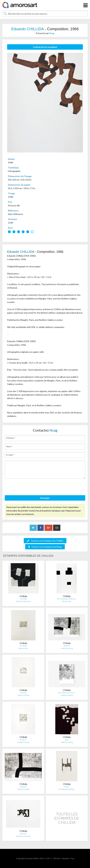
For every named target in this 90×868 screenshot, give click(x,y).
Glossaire (66, 858)
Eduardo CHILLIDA (27, 29)
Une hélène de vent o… (67, 693)
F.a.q (72, 858)
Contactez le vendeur (45, 47)
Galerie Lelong (67, 648)
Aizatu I (67, 646)
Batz (67, 740)
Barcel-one (67, 601)
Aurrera (23, 834)
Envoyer (45, 498)
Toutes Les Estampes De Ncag (45, 547)
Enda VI (23, 740)
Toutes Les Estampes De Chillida (45, 541)
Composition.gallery (67, 789)
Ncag (52, 33)
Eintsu (67, 787)
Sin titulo (23, 646)
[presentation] (29, 487)
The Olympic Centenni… (67, 599)
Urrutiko (23, 599)
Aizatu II (23, 787)
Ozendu (23, 693)
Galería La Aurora (23, 601)
